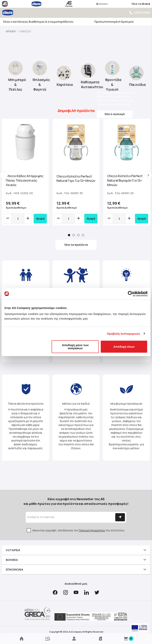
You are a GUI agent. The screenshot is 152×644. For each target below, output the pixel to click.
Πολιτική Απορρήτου (92, 530)
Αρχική (11, 31)
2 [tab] (74, 235)
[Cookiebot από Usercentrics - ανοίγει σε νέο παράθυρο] (131, 294)
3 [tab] (78, 235)
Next (148, 175)
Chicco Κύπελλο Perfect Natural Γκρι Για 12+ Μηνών (76, 179)
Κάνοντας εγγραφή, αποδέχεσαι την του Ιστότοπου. (79, 530)
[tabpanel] (25, 172)
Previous (4, 175)
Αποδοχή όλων (124, 347)
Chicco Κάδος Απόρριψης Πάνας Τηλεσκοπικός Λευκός (25, 180)
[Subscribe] (120, 517)
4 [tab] (83, 235)
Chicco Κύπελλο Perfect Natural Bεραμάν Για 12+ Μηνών (125, 180)
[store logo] (8, 13)
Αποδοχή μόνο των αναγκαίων (75, 347)
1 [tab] (69, 235)
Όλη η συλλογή (115, 114)
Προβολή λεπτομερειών (124, 333)
